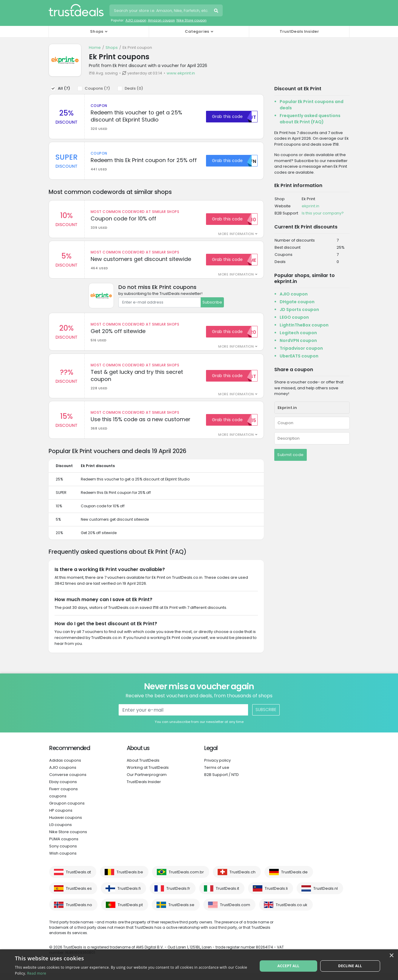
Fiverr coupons (64, 796)
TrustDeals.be (130, 879)
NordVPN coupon (298, 340)
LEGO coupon (294, 317)
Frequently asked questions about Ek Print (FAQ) (310, 119)
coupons (58, 803)
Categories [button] (197, 31)
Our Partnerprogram (147, 781)
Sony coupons (63, 853)
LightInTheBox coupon (304, 325)
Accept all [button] (289, 964)
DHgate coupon (297, 302)
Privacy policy (217, 767)
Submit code (291, 455)
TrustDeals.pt (130, 912)
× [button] (391, 956)
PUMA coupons (64, 846)
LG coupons (61, 832)
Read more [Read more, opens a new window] (37, 973)
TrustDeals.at (78, 879)
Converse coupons (68, 781)
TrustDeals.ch (243, 879)
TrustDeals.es (79, 895)
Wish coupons (63, 860)
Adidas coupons (65, 767)
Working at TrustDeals (148, 774)
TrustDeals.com (235, 912)
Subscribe (212, 306)
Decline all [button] (349, 964)
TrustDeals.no (79, 912)
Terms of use (217, 774)
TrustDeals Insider (299, 31)
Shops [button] (97, 31)
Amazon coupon (161, 20)
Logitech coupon (298, 333)
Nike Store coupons (68, 839)
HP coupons (61, 817)
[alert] (199, 965)
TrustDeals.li (276, 895)
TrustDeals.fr (178, 895)
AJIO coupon (136, 20)
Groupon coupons (67, 810)
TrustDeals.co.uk (292, 912)
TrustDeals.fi (129, 895)
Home (95, 48)
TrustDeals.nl (326, 895)
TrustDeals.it (227, 895)
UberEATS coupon (299, 356)
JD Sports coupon (299, 309)
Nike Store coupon (192, 20)
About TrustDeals (143, 767)
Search (217, 11)
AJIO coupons (63, 774)
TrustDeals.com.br (186, 879)
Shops (112, 48)
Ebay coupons (63, 789)
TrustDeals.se (181, 912)
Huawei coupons (66, 824)
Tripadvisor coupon (301, 348)
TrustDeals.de (294, 879)
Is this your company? (323, 213)
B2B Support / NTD (222, 781)
